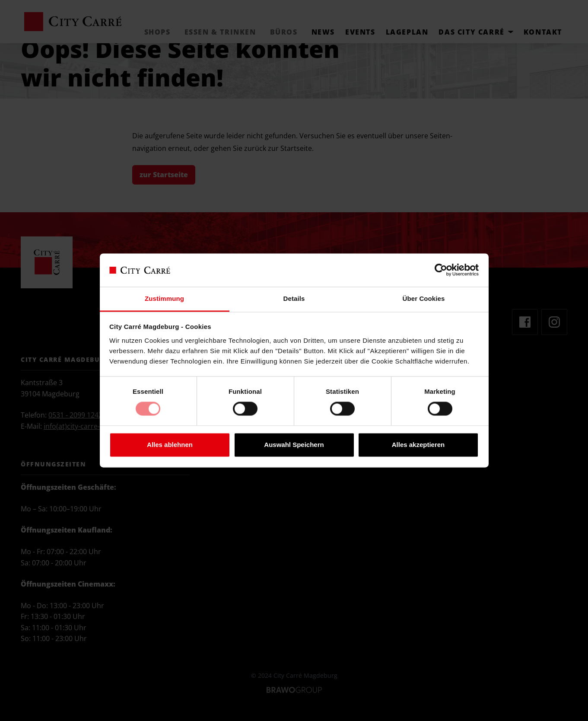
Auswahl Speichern (294, 445)
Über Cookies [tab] (424, 298)
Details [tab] (294, 298)
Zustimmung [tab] (164, 298)
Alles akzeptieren (418, 445)
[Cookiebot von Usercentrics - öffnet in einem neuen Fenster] (441, 270)
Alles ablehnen (170, 445)
